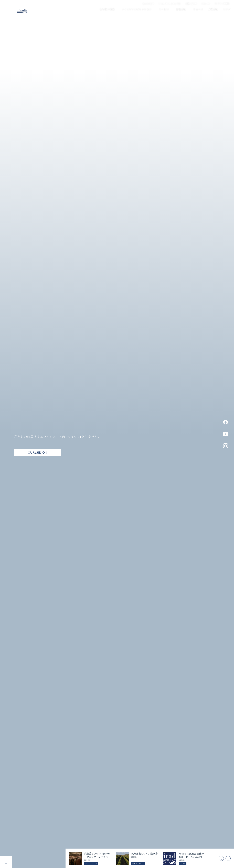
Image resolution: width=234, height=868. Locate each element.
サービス (162, 9)
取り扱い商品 (105, 9)
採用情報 (211, 9)
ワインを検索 (223, 4)
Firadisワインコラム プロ (170, 4)
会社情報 (179, 9)
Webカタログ (148, 4)
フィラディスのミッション (135, 9)
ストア (225, 9)
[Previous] (218, 858)
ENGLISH (206, 4)
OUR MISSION (37, 453)
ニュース (196, 9)
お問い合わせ (191, 4)
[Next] (227, 858)
